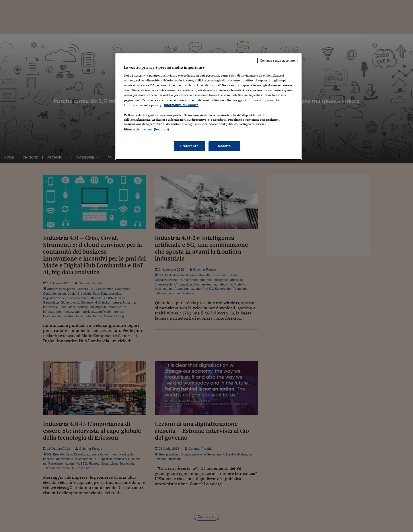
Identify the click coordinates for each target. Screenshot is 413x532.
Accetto (224, 146)
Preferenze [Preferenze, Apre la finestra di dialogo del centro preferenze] (190, 146)
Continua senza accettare (277, 60)
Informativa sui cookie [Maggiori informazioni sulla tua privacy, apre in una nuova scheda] (181, 105)
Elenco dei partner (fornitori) (146, 129)
